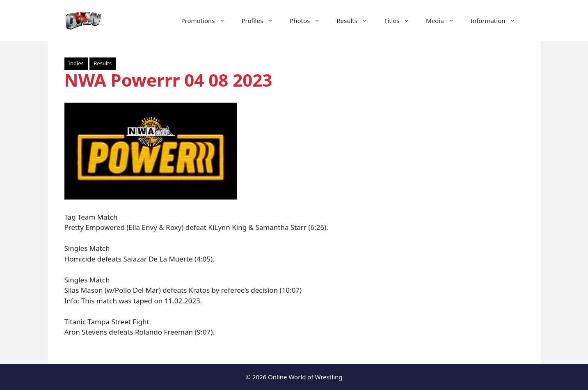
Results (356, 21)
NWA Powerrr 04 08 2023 (168, 80)
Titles (401, 21)
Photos (309, 21)
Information (497, 21)
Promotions (207, 21)
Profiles (262, 21)
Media (444, 21)
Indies (76, 63)
